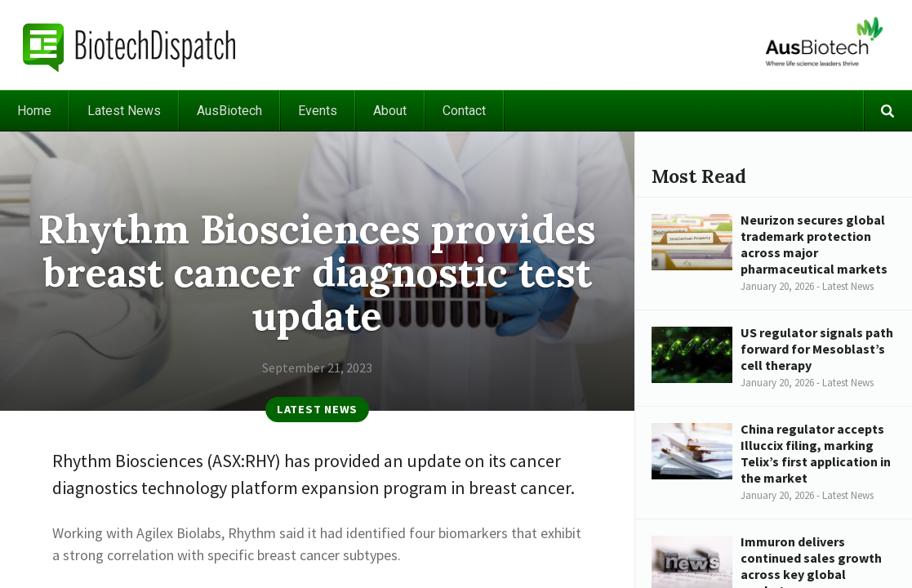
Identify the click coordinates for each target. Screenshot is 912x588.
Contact (464, 111)
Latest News (124, 111)
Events (318, 111)
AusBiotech (229, 111)
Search (888, 111)
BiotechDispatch (130, 45)
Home (34, 111)
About (390, 111)
